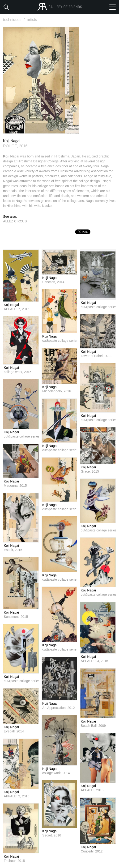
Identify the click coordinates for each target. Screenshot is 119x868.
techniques (14, 20)
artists (32, 20)
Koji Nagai (11, 305)
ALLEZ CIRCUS (15, 221)
